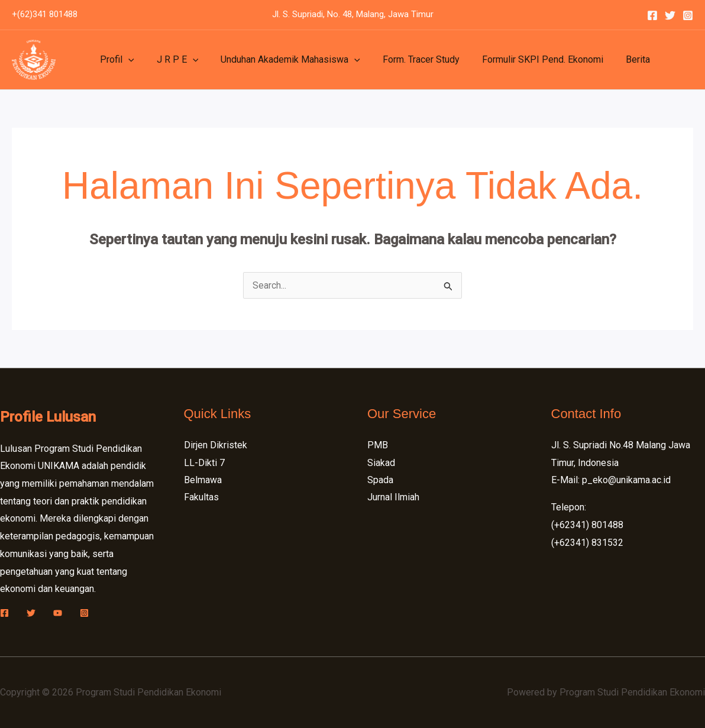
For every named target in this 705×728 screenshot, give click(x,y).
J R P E (172, 60)
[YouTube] (58, 613)
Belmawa (203, 480)
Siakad (381, 463)
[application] (127, 60)
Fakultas (201, 498)
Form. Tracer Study (409, 59)
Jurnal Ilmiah (393, 498)
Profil (115, 60)
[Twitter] (670, 15)
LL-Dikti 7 (204, 463)
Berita (618, 59)
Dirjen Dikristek (216, 445)
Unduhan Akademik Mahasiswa (282, 60)
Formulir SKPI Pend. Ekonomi (527, 59)
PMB (378, 445)
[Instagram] (688, 15)
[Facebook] (652, 15)
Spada (380, 480)
